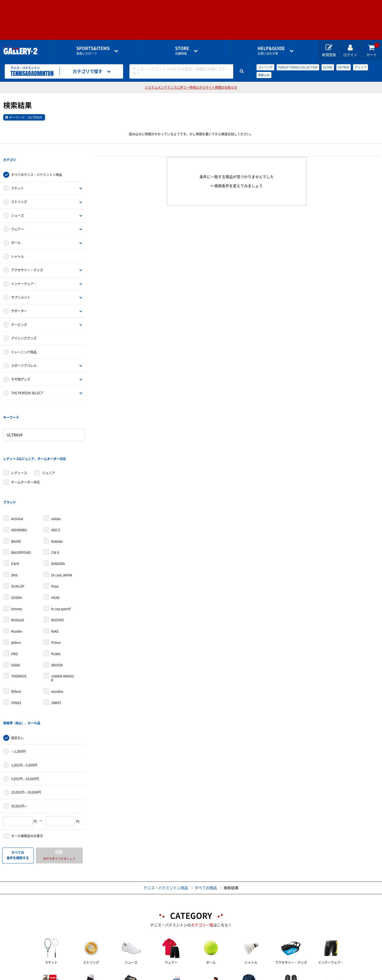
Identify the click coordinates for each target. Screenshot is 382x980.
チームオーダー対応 (25, 450)
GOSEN (16, 554)
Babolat (57, 498)
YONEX (16, 659)
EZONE (328, 67)
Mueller (17, 588)
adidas (56, 476)
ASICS (56, 487)
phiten (16, 599)
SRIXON (57, 622)
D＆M (15, 520)
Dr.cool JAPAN (62, 532)
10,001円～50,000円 (26, 738)
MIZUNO (58, 577)
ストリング (265, 67)
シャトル (18, 246)
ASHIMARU (19, 487)
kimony (17, 566)
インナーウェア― (24, 273)
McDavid (17, 577)
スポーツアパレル (24, 355)
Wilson (16, 648)
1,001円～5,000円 (24, 711)
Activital (17, 476)
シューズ (18, 205)
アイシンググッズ (24, 327)
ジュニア (49, 440)
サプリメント (21, 286)
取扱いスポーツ (93, 51)
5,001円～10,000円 (25, 725)
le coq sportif (61, 566)
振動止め (264, 75)
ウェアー (18, 218)
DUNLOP (18, 543)
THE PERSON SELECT (27, 382)
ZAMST (56, 659)
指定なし (18, 684)
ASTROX (344, 67)
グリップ (361, 67)
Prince (56, 599)
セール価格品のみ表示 (27, 782)
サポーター (19, 300)
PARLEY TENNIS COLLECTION (298, 67)
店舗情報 (182, 51)
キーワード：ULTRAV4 (25, 117)
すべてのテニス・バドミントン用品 (37, 164)
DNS (14, 532)
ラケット (18, 177)
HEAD (55, 554)
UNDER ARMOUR (63, 635)
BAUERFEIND (21, 509)
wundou (57, 648)
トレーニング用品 (24, 341)
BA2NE (16, 498)
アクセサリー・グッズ (27, 259)
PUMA (56, 610)
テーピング (19, 314)
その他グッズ (21, 369)
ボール (16, 232)
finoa (55, 543)
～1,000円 (18, 697)
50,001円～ (19, 752)
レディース (19, 440)
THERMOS (19, 633)
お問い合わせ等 (271, 51)
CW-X (55, 509)
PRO (14, 610)
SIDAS (16, 622)
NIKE (55, 588)
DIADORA (58, 520)
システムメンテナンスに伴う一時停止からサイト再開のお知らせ (191, 87)
